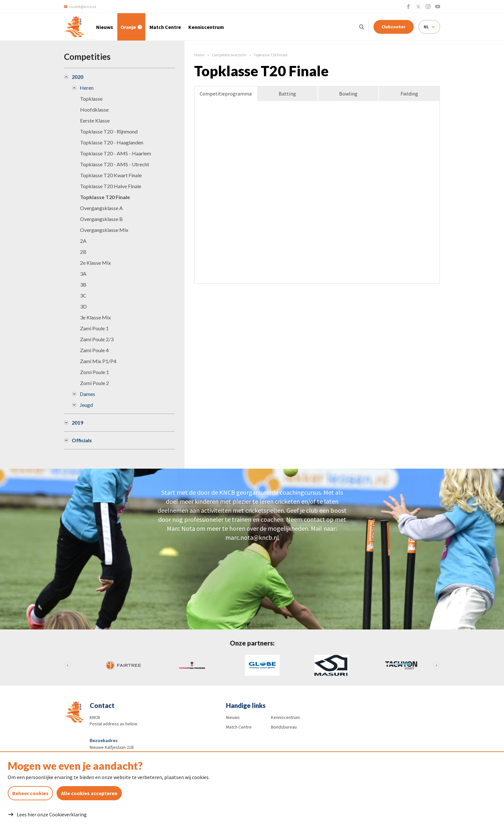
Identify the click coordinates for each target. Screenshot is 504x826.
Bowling (348, 94)
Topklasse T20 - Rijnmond (109, 131)
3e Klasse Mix (95, 317)
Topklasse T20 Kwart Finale (111, 175)
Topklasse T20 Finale (105, 197)
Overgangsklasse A (101, 208)
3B (83, 285)
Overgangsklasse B (101, 219)
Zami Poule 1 (94, 328)
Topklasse (91, 99)
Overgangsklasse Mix (104, 230)
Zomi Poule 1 (94, 372)
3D (83, 306)
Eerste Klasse (95, 120)
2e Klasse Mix (95, 263)
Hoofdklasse (94, 110)
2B (83, 252)
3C (83, 295)
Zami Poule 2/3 (97, 339)
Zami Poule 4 (94, 350)
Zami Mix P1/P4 (98, 361)
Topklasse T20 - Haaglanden (112, 142)
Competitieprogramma (226, 94)
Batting (287, 94)
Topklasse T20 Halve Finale (111, 186)
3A (83, 274)
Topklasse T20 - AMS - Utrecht (115, 164)
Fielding (409, 94)
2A (83, 241)
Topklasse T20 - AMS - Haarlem (116, 153)
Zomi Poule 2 (94, 383)
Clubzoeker (394, 27)
